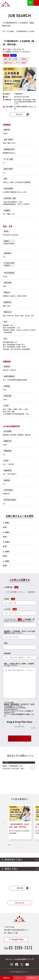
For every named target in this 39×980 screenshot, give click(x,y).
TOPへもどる (20, 903)
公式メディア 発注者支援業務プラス (18, 959)
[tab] (10, 845)
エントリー (19, 978)
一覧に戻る (19, 888)
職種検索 (6, 978)
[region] (20, 778)
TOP (4, 31)
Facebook (17, 964)
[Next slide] (4, 822)
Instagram (12, 964)
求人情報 (11, 31)
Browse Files (20, 726)
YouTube (27, 964)
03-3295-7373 (21, 947)
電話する (32, 978)
